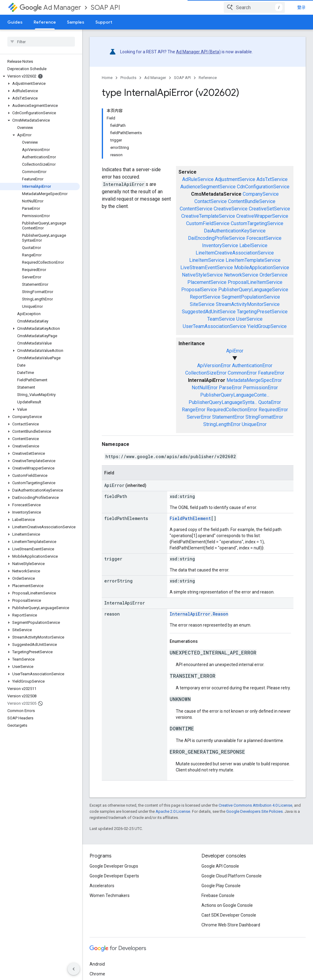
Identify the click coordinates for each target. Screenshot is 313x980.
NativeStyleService (202, 275)
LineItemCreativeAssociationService (235, 253)
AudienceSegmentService (208, 187)
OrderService (274, 275)
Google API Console (220, 866)
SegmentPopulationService (251, 297)
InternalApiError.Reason (199, 614)
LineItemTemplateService (253, 260)
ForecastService (264, 238)
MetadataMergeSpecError (254, 380)
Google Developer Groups (114, 866)
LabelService (253, 245)
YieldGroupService (267, 326)
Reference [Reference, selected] (45, 22)
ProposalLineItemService (255, 282)
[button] (40, 76)
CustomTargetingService (257, 223)
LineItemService (207, 260)
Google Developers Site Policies (254, 811)
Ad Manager (50, 8)
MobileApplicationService (262, 268)
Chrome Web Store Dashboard (231, 925)
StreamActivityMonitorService (248, 304)
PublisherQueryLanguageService (253, 290)
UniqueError (254, 424)
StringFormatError (264, 417)
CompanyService (261, 194)
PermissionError (260, 388)
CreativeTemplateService (208, 216)
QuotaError (270, 402)
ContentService (196, 209)
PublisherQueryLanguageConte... (235, 395)
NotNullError (205, 388)
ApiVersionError (214, 366)
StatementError (228, 417)
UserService (249, 319)
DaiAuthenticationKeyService (235, 231)
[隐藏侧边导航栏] (74, 969)
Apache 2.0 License (173, 811)
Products (128, 78)
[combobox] (254, 7)
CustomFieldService (208, 223)
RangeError (194, 410)
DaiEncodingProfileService (217, 238)
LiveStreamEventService (207, 268)
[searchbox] (41, 42)
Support (104, 22)
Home (107, 78)
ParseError (230, 388)
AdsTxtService (272, 179)
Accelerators (102, 886)
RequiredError (273, 410)
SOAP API (105, 8)
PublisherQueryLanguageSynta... (223, 402)
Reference (208, 78)
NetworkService (241, 275)
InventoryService (220, 245)
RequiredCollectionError (232, 410)
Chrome (97, 974)
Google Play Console (221, 886)
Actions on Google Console (227, 905)
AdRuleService (198, 179)
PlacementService (207, 282)
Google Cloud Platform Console (232, 876)
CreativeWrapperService (262, 216)
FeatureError (271, 373)
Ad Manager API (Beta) (198, 52)
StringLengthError (222, 424)
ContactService (211, 201)
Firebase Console (218, 895)
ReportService (205, 297)
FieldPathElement (190, 518)
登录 (301, 7)
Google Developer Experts (114, 876)
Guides (15, 22)
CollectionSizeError (206, 373)
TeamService (221, 319)
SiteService (202, 304)
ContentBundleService (252, 201)
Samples (76, 22)
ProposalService (199, 290)
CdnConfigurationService (263, 187)
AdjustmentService (235, 179)
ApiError (235, 351)
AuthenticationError (252, 366)
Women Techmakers (110, 895)
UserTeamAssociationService (214, 326)
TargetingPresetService (262, 312)
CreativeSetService (269, 209)
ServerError (199, 417)
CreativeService (231, 209)
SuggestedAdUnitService (209, 312)
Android (97, 964)
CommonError (242, 373)
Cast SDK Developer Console (229, 915)
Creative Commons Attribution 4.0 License (255, 805)
